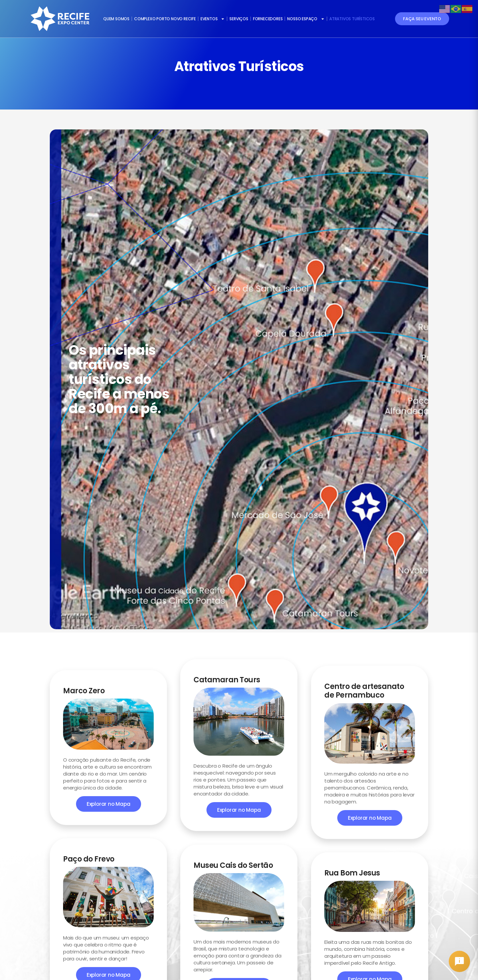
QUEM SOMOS (116, 19)
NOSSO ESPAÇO (306, 19)
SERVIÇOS (239, 19)
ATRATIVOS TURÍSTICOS (352, 19)
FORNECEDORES (268, 19)
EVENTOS (213, 19)
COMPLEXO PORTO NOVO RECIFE (165, 19)
